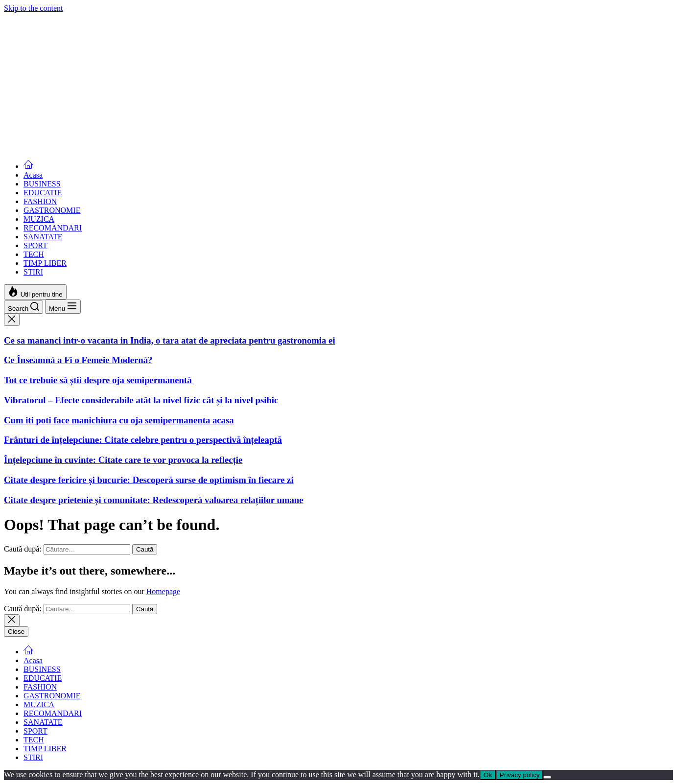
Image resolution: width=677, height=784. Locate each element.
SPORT (35, 245)
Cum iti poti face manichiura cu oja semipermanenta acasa (119, 144)
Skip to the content (33, 8)
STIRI (33, 272)
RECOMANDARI (53, 228)
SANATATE (43, 237)
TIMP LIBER (45, 263)
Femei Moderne (29, 17)
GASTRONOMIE (52, 210)
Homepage (163, 591)
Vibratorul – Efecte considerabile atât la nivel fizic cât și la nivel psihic (141, 125)
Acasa (33, 175)
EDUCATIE (43, 193)
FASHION (40, 201)
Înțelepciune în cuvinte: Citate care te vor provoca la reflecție (123, 460)
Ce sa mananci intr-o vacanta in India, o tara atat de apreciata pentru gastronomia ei (170, 64)
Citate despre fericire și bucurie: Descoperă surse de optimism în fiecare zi (149, 480)
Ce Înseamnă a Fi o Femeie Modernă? (78, 84)
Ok (488, 775)
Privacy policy (520, 775)
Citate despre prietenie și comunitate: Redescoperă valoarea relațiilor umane (154, 500)
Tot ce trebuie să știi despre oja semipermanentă (99, 104)
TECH (34, 254)
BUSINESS (42, 184)
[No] (547, 777)
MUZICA (39, 219)
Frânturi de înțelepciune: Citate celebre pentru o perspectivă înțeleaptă (143, 440)
